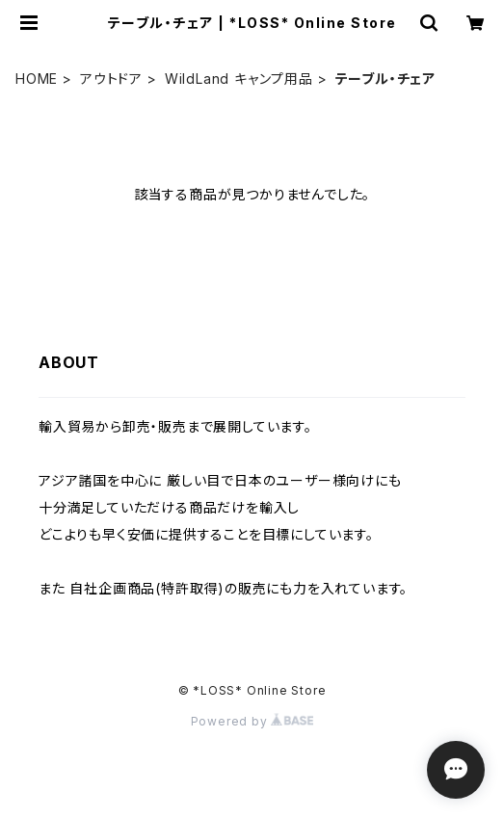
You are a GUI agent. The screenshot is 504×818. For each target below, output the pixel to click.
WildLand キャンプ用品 (239, 79)
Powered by (252, 721)
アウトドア (111, 79)
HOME (37, 79)
